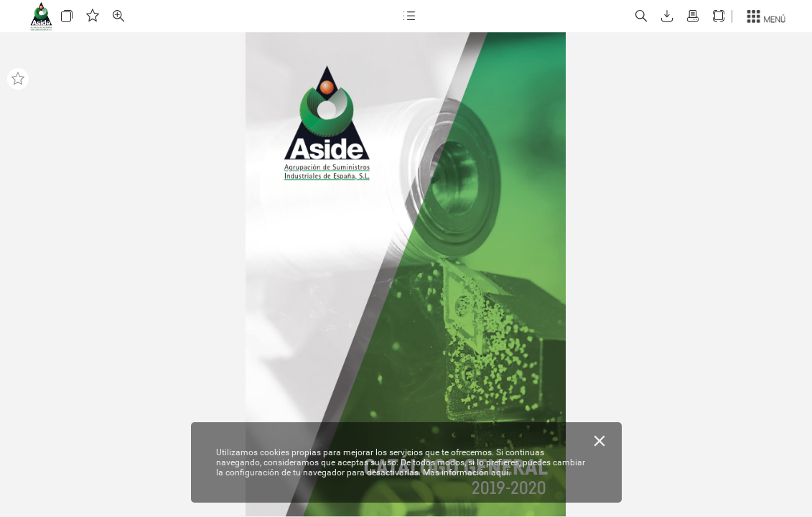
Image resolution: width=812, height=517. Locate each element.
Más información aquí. (467, 472)
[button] (67, 16)
